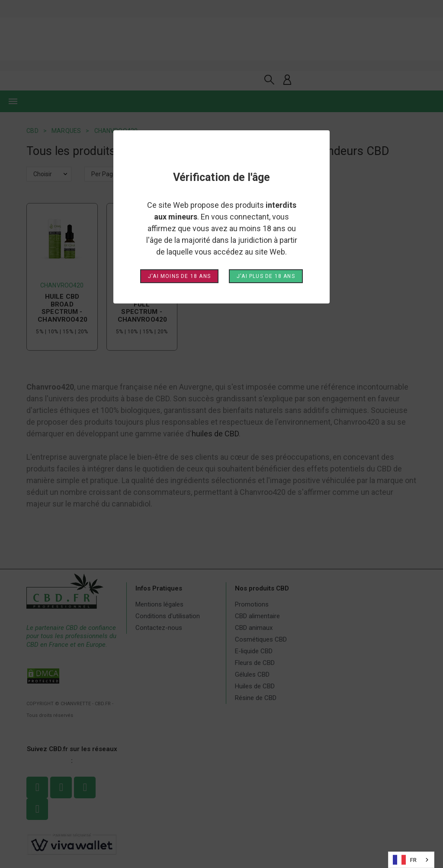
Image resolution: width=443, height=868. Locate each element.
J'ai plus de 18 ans (266, 276)
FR (405, 860)
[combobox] (411, 860)
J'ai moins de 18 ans (179, 276)
